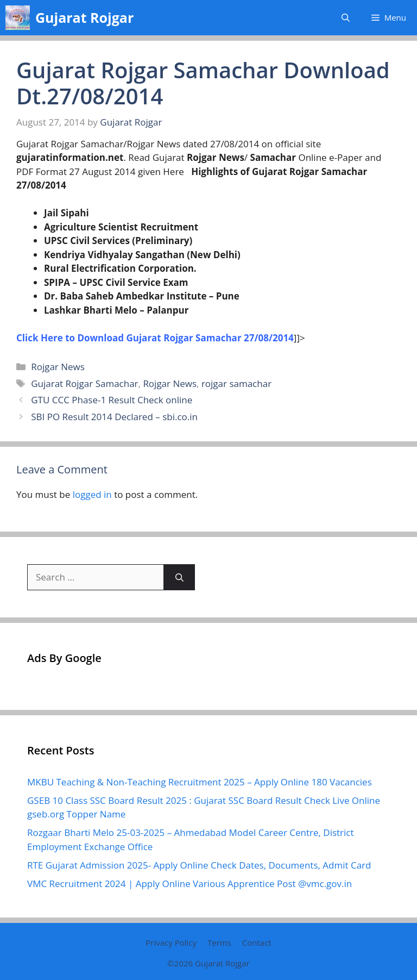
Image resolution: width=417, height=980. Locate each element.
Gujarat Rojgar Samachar (84, 383)
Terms (219, 942)
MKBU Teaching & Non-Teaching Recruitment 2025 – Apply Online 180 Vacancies (200, 782)
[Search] (179, 577)
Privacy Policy (171, 942)
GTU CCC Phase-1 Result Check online (112, 400)
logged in (92, 494)
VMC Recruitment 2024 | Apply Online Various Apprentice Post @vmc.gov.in (189, 884)
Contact (257, 942)
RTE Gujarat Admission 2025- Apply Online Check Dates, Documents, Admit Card (199, 865)
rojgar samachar (236, 383)
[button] (346, 18)
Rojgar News (58, 367)
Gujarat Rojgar (84, 17)
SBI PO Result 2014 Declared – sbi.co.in (114, 417)
